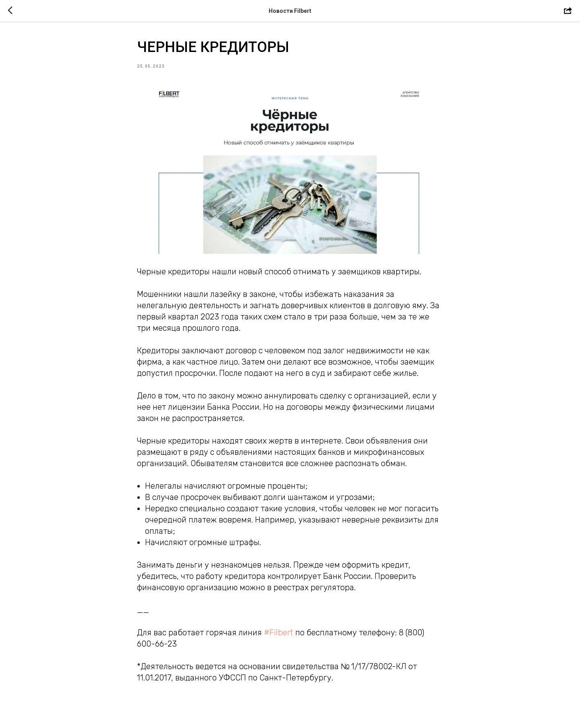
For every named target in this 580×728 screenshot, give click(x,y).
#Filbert (279, 633)
